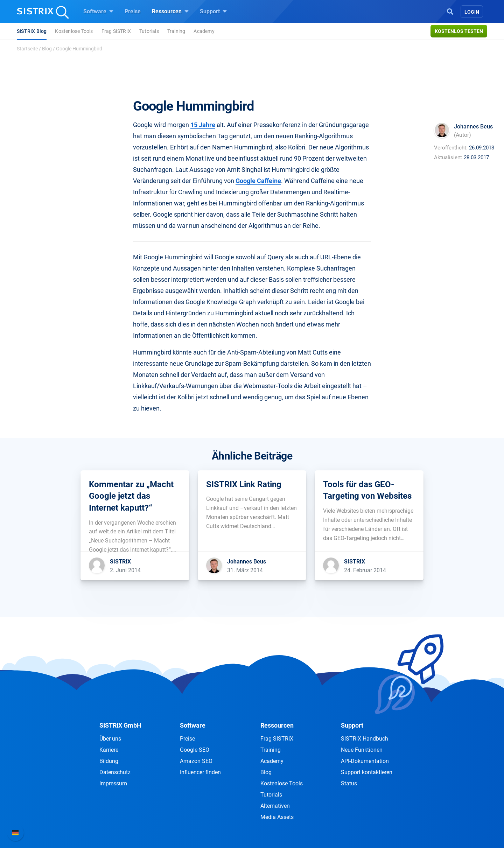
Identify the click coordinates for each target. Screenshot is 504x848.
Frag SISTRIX (116, 31)
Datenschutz (115, 772)
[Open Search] (450, 11)
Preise (133, 11)
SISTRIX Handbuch (365, 739)
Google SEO (195, 750)
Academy (204, 31)
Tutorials (149, 31)
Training (176, 31)
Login (472, 12)
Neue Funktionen (362, 750)
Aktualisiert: (448, 157)
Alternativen (275, 806)
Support (213, 11)
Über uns (110, 739)
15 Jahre (203, 125)
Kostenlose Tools (74, 31)
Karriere (109, 750)
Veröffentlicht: (451, 148)
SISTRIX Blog (32, 31)
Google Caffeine (258, 181)
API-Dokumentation (365, 761)
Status (349, 783)
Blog (47, 49)
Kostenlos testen (459, 31)
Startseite (27, 49)
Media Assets (277, 817)
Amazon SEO (196, 761)
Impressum (113, 783)
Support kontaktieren (367, 772)
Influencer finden (200, 772)
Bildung (109, 761)
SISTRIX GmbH (120, 725)
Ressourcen (170, 11)
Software (98, 11)
